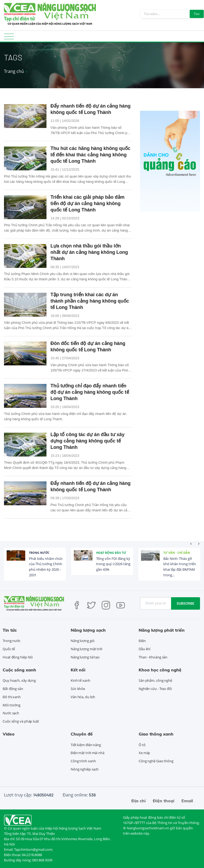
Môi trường (12, 705)
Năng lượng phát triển (162, 630)
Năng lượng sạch (88, 630)
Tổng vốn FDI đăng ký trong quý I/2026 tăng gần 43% (113, 564)
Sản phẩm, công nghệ (155, 680)
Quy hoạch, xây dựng (19, 680)
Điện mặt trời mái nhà (88, 753)
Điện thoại (163, 801)
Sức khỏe (78, 689)
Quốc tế (9, 649)
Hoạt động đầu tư (111, 553)
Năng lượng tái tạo (85, 657)
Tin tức (10, 630)
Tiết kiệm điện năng (86, 745)
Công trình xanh (83, 761)
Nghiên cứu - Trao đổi (155, 689)
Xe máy (144, 753)
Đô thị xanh (12, 697)
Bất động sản (13, 689)
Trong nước (39, 553)
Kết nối (78, 670)
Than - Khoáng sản (153, 657)
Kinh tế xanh (80, 680)
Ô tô (142, 745)
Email (187, 801)
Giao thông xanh (156, 734)
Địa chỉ (138, 801)
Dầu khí (144, 649)
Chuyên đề (82, 734)
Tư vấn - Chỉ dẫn (177, 553)
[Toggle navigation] (9, 38)
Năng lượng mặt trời (86, 649)
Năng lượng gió (83, 641)
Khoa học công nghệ (160, 670)
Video (9, 734)
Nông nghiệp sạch (85, 769)
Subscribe (186, 603)
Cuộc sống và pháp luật (21, 721)
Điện (142, 641)
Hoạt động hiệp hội (18, 657)
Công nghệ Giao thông (156, 761)
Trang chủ (14, 71)
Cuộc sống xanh (19, 670)
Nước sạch (11, 713)
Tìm (197, 14)
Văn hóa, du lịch (83, 697)
